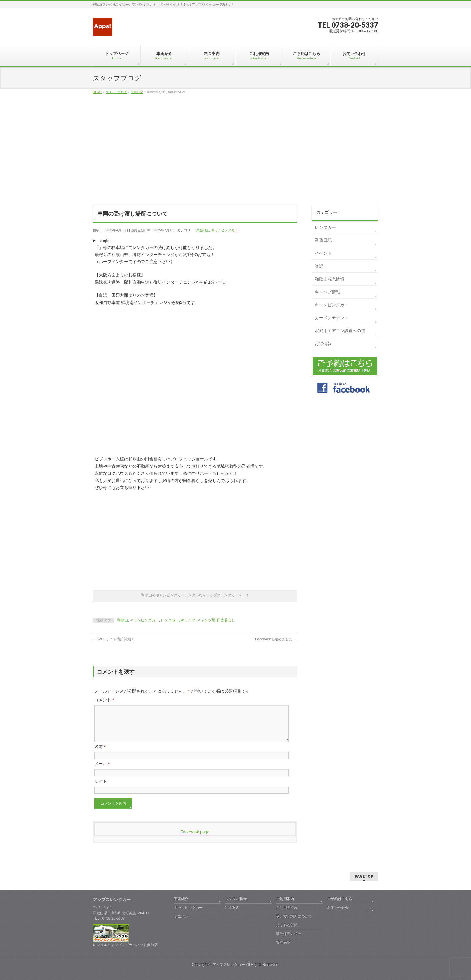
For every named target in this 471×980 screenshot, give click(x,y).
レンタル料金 (236, 899)
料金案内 (232, 908)
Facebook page (195, 839)
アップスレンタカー (229, 965)
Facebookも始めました (276, 639)
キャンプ (188, 620)
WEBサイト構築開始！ (114, 639)
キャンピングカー (225, 230)
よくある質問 (287, 925)
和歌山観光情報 (330, 279)
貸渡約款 (283, 942)
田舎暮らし (226, 620)
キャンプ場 (206, 620)
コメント (104, 700)
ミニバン (181, 916)
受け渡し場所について (294, 916)
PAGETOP (364, 876)
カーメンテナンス (332, 318)
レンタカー (170, 620)
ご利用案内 (285, 899)
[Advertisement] (235, 156)
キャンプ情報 (327, 292)
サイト (101, 788)
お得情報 (323, 344)
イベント (323, 253)
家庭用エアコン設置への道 (340, 331)
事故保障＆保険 (289, 934)
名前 (100, 754)
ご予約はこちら (340, 899)
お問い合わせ (338, 908)
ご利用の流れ (287, 908)
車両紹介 (181, 899)
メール (102, 771)
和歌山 (123, 620)
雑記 (319, 266)
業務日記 (203, 230)
